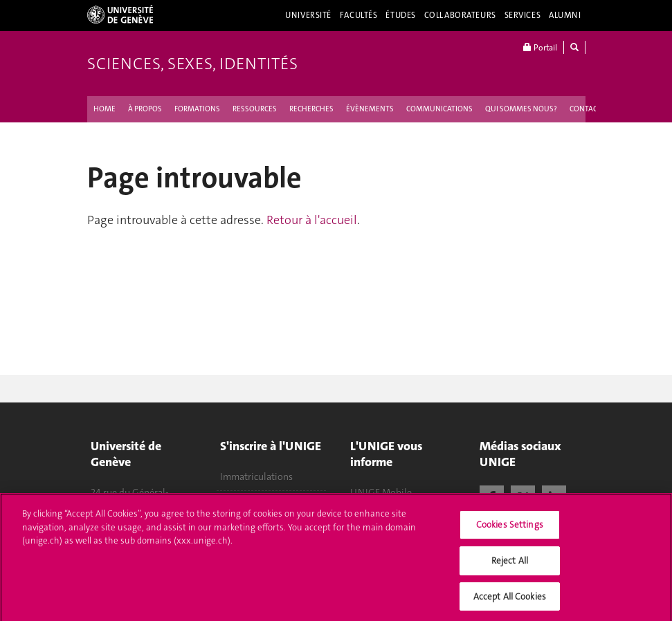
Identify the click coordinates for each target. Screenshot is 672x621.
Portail (540, 47)
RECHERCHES (311, 109)
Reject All (510, 564)
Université (308, 15)
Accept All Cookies (510, 600)
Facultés (359, 15)
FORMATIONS (197, 109)
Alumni (565, 15)
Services (523, 15)
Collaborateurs (460, 15)
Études (400, 15)
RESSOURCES (255, 109)
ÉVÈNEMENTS (370, 109)
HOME (105, 109)
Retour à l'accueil (312, 220)
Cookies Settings (510, 529)
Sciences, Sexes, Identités (192, 64)
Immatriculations (256, 476)
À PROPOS (145, 109)
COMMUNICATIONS (439, 109)
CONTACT (585, 109)
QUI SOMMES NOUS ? (521, 109)
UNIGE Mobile (381, 492)
